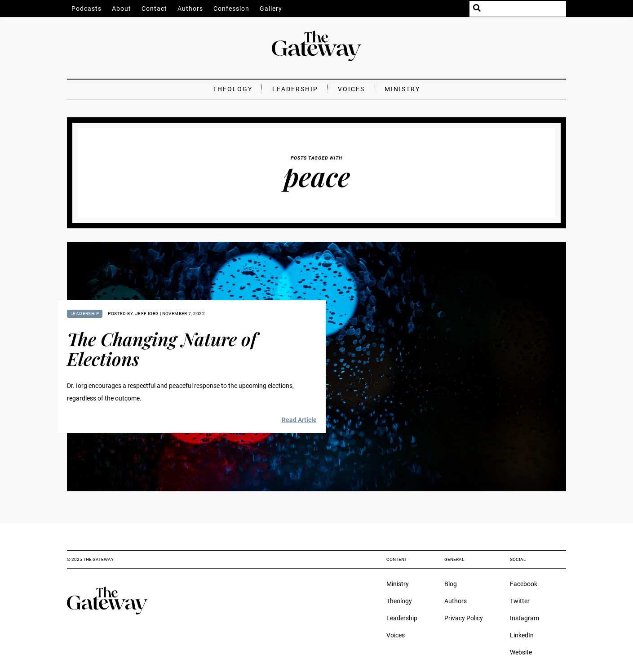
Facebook (524, 584)
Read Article (299, 420)
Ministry (402, 89)
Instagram (525, 618)
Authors (190, 9)
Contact (154, 9)
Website (521, 652)
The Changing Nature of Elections (162, 349)
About (122, 9)
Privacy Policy (464, 618)
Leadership (295, 89)
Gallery (271, 9)
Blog (451, 584)
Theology (233, 89)
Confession (231, 9)
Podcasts (86, 9)
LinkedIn (522, 635)
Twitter (520, 601)
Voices (351, 89)
